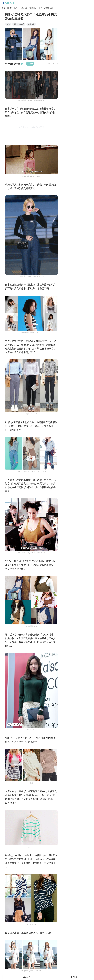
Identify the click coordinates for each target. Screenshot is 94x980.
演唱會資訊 (49, 8)
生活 (40, 8)
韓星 (16, 8)
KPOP (10, 8)
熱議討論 (33, 8)
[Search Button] (56, 8)
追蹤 (30, 64)
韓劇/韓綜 (24, 8)
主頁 (3, 8)
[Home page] (8, 3)
